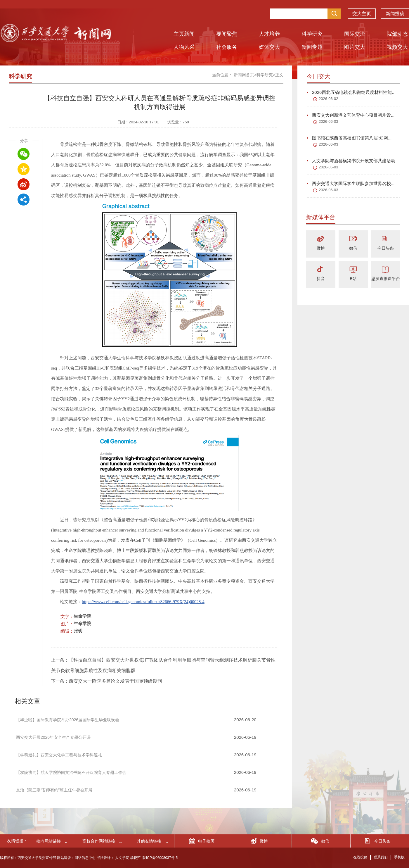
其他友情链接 (149, 841)
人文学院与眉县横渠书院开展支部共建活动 (351, 161)
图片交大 (355, 47)
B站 (353, 279)
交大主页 (362, 14)
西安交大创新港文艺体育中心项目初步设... (351, 115)
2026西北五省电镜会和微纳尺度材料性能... (351, 92)
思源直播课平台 (386, 279)
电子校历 (206, 841)
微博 (321, 248)
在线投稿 (360, 857)
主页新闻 (184, 34)
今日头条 (386, 248)
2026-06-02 (329, 99)
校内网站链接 (48, 841)
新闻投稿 (395, 14)
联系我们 (381, 857)
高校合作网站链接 (99, 841)
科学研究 (312, 34)
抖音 (321, 279)
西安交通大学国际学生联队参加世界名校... (351, 183)
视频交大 (397, 47)
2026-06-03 (329, 121)
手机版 (399, 857)
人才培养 (269, 34)
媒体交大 (269, 47)
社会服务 (227, 47)
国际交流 (355, 34)
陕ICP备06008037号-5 (160, 858)
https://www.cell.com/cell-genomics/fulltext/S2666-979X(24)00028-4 (143, 602)
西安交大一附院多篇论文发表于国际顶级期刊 (115, 681)
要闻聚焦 (227, 34)
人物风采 (184, 47)
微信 (353, 248)
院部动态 (397, 34)
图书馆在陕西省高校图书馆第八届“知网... (349, 138)
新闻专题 (312, 47)
